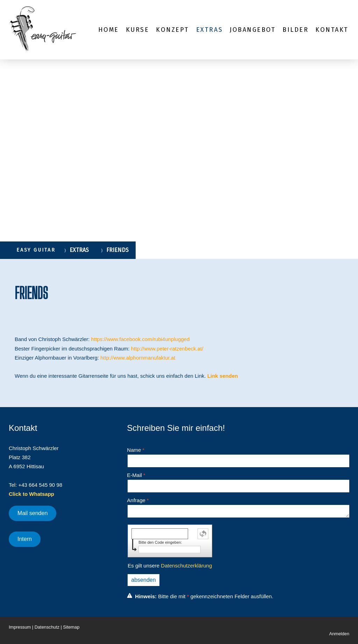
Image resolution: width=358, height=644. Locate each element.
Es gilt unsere (170, 566)
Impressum (20, 627)
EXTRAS (209, 30)
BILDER (295, 30)
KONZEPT (173, 30)
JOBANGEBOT (253, 30)
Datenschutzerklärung (186, 566)
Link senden (223, 376)
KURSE (138, 30)
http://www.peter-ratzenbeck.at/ (167, 349)
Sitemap (71, 627)
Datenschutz (47, 627)
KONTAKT (332, 30)
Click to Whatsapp (31, 494)
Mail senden (33, 513)
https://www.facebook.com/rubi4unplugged (140, 339)
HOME (109, 30)
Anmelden (339, 634)
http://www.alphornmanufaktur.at (138, 358)
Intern (25, 539)
